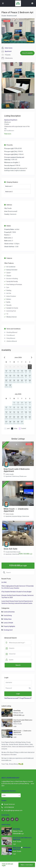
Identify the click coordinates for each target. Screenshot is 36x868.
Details (8, 226)
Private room (23, 476)
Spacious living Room (11, 120)
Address (8, 205)
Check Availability (27, 53)
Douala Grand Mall (11, 552)
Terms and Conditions (12, 329)
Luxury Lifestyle (8, 623)
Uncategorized (8, 630)
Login (18, 694)
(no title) (4, 582)
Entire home (9, 48)
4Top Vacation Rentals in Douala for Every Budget (16, 592)
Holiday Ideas (8, 619)
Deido (7, 474)
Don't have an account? (12, 698)
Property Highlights (9, 626)
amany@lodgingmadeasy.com (13, 810)
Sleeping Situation (11, 182)
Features (8, 258)
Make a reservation (27, 865)
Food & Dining (8, 615)
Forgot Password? (26, 698)
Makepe (16, 713)
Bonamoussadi (12, 16)
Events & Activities (9, 612)
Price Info (8, 145)
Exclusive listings (17, 516)
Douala (4, 16)
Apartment (8, 51)
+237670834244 (9, 807)
